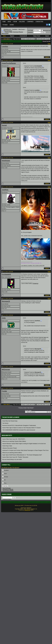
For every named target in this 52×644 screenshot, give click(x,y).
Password (30, 32)
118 (28, 39)
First (23, 39)
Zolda (4, 318)
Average (6, 477)
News (9, 22)
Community (23, 36)
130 (41, 39)
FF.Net (34, 283)
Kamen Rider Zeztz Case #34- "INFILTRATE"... (14, 439)
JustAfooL (5, 190)
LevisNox (5, 46)
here (45, 337)
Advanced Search (7, 499)
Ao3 (37, 283)
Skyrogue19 (6, 301)
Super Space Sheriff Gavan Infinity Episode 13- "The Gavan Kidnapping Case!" (22, 455)
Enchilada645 (6, 274)
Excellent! (6, 470)
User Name (30, 30)
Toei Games (5, 423)
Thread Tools (46, 41)
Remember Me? (46, 31)
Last (49, 39)
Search (47, 36)
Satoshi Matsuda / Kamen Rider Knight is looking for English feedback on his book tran (24, 444)
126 (30, 39)
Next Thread (30, 408)
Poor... (6, 483)
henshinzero (6, 161)
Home (4, 22)
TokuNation (15, 29)
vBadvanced (27, 510)
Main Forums (21, 29)
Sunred (4, 125)
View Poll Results (7, 488)
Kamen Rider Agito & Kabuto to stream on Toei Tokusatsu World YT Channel (21, 428)
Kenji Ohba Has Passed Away (10, 421)
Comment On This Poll (8, 489)
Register (12, 36)
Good (5, 474)
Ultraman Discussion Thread (9, 448)
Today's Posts (37, 36)
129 (38, 39)
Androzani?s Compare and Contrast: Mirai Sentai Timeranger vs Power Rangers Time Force (25, 450)
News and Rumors (8, 31)
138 (44, 39)
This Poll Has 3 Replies (8, 490)
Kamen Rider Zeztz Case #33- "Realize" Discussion (15, 457)
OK (5, 480)
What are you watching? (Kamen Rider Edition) (14, 441)
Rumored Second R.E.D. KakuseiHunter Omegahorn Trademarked (19, 425)
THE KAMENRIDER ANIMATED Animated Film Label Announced (19, 430)
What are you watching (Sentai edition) (12, 453)
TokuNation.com (7, 29)
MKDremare (6, 369)
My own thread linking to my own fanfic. (12, 459)
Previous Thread (23, 408)
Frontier (4, 391)
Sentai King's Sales (7, 446)
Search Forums (7, 494)
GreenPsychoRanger (9, 63)
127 (33, 39)
